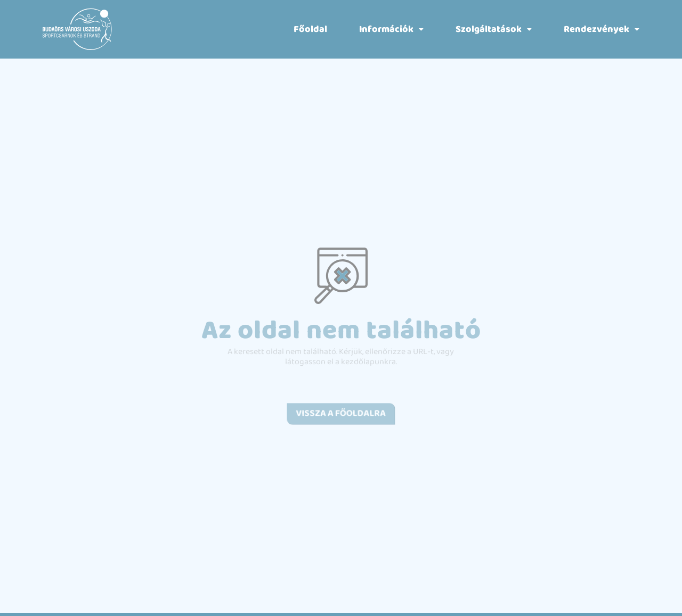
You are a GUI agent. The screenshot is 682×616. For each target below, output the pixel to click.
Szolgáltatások (494, 29)
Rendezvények (602, 29)
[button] (391, 29)
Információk (391, 29)
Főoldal (310, 29)
